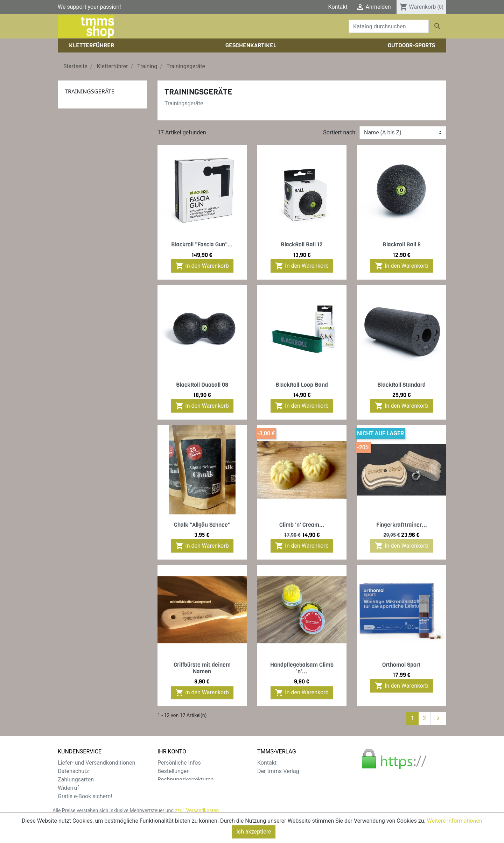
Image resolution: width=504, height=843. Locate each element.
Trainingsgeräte (90, 91)
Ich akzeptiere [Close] (254, 835)
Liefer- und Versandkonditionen (96, 763)
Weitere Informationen (455, 825)
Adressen (169, 788)
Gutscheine (171, 796)
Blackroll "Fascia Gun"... (202, 244)
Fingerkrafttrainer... (402, 525)
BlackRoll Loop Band (302, 385)
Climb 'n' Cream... (302, 525)
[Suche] (389, 26)
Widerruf (68, 788)
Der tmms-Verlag (278, 771)
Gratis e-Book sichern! (85, 796)
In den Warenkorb (202, 266)
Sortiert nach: (340, 132)
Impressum (271, 779)
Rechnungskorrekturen (185, 779)
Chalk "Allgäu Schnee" (202, 525)
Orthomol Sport (401, 665)
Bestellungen (174, 771)
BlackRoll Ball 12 (302, 244)
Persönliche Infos (179, 763)
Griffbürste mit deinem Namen (202, 668)
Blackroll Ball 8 (402, 244)
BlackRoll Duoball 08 (202, 385)
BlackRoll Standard (401, 385)
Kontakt (338, 7)
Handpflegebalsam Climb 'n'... (302, 668)
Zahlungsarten (76, 779)
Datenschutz (73, 771)
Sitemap (68, 805)
